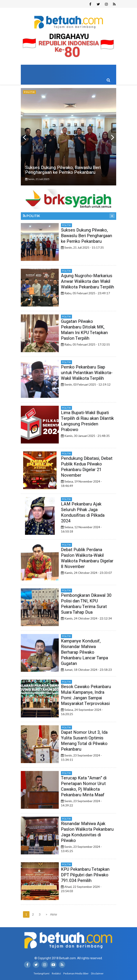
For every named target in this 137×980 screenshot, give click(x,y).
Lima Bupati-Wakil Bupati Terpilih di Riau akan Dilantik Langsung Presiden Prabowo (87, 421)
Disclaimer (97, 973)
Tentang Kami (42, 973)
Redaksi (56, 973)
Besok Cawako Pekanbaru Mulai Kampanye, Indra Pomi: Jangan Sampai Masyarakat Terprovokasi (86, 695)
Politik (66, 225)
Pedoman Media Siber (76, 973)
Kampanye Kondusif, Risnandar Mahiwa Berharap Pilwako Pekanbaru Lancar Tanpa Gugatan (84, 652)
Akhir (53, 914)
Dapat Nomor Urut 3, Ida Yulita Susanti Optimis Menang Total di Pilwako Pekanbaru (84, 741)
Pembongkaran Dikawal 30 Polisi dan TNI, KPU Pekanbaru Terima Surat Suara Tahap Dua (86, 604)
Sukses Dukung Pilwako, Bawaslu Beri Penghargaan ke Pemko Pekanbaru (86, 236)
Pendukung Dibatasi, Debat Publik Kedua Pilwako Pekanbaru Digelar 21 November (87, 467)
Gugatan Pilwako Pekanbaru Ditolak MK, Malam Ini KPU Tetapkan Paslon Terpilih (84, 330)
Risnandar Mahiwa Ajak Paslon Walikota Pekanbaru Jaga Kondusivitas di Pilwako (87, 832)
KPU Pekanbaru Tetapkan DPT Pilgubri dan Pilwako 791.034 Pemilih (85, 875)
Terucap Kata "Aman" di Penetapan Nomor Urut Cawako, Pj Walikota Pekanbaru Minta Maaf (84, 786)
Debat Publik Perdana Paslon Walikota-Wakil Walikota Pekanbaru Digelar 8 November (87, 558)
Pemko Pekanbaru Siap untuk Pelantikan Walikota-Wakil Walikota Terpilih (87, 373)
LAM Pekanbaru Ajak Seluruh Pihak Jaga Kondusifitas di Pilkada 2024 (83, 513)
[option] (68, 137)
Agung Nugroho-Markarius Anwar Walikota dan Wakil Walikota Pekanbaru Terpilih (87, 281)
